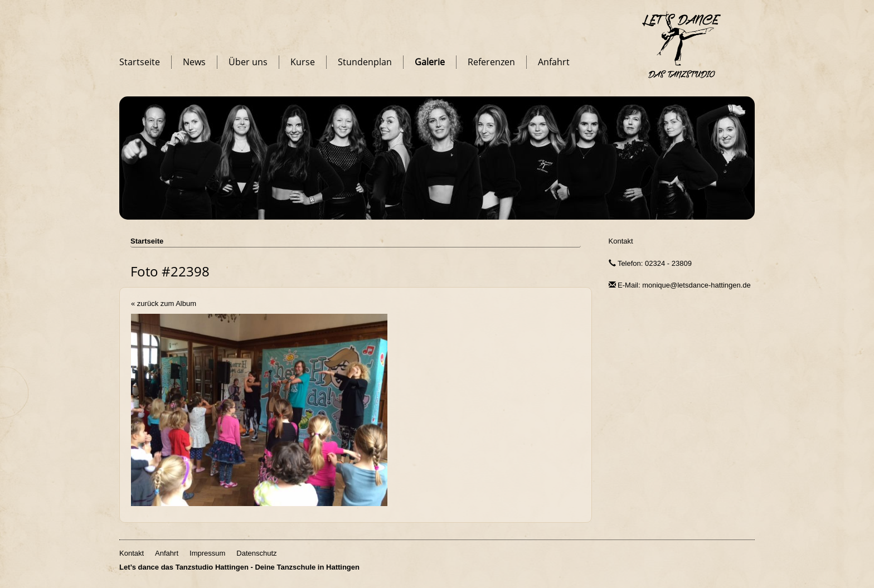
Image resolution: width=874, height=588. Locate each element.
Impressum (207, 553)
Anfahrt (554, 62)
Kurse (303, 62)
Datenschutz (256, 553)
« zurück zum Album (164, 303)
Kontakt (621, 241)
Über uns (248, 62)
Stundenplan (365, 62)
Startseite (140, 62)
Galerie (430, 62)
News (194, 62)
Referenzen (491, 62)
